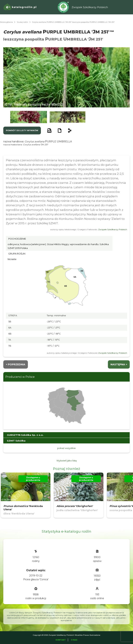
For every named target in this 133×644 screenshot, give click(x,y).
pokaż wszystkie (66, 448)
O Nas (74, 640)
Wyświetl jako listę (67, 461)
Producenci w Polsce (20, 377)
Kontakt (61, 640)
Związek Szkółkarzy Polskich (113, 229)
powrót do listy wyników (22, 130)
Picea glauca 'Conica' (36, 579)
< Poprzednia (16, 364)
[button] (29, 117)
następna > (119, 364)
